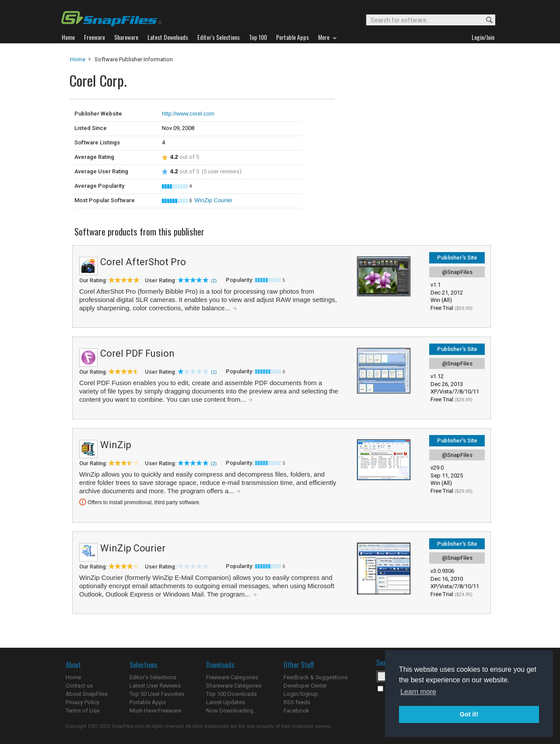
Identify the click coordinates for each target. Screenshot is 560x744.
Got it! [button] (469, 714)
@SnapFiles (457, 272)
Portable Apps (148, 702)
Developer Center (305, 686)
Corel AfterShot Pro (143, 262)
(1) (214, 372)
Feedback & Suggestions (316, 677)
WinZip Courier (214, 200)
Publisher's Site (457, 258)
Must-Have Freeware (155, 711)
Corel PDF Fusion (137, 353)
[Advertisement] (394, 117)
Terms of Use (82, 711)
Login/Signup (301, 694)
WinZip (116, 445)
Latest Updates (226, 702)
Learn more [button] (418, 692)
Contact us (79, 686)
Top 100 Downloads (231, 694)
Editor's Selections (153, 677)
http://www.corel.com (188, 114)
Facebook (296, 711)
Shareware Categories (234, 686)
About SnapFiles (87, 694)
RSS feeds (297, 702)
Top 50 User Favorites (157, 694)
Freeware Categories (232, 677)
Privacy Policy (82, 702)
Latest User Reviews (155, 686)
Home (78, 59)
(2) (214, 281)
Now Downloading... (232, 711)
